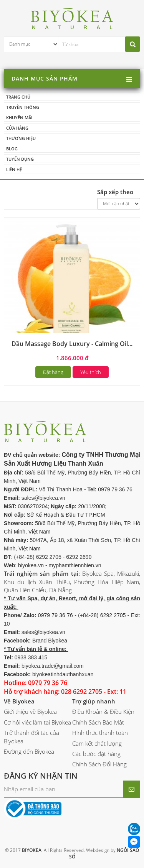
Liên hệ (14, 169)
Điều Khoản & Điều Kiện (103, 712)
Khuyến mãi (19, 118)
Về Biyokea (19, 701)
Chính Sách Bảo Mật (98, 722)
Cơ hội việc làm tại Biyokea (37, 722)
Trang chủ (18, 97)
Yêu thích (91, 372)
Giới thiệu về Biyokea (30, 712)
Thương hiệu (21, 138)
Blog (12, 149)
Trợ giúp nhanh (94, 701)
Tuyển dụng (20, 159)
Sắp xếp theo (115, 192)
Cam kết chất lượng (97, 743)
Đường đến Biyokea (29, 751)
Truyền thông (23, 107)
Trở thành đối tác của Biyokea (31, 737)
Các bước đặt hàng (96, 754)
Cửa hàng (17, 128)
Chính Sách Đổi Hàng (99, 764)
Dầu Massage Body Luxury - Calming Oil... (72, 344)
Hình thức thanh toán (100, 733)
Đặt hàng (53, 372)
